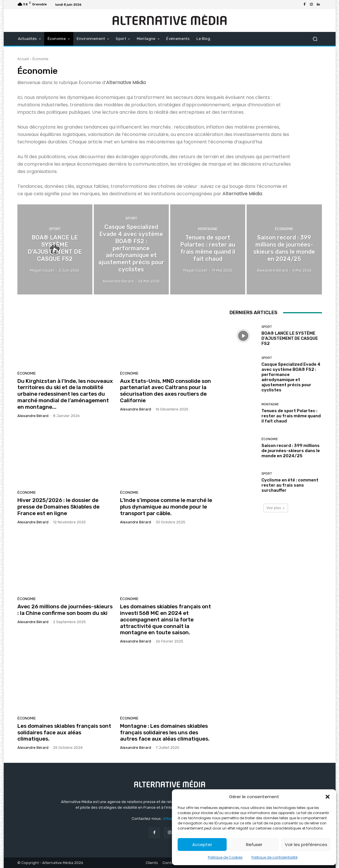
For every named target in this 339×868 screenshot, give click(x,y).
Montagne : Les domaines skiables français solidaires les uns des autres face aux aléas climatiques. (165, 732)
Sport (55, 230)
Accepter (202, 844)
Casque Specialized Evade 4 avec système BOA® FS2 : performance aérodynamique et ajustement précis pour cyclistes (291, 377)
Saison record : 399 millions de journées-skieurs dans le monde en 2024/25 (291, 451)
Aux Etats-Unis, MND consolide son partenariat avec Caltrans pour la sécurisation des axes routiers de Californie (166, 391)
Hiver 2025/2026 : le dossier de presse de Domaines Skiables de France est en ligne (58, 507)
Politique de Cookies (225, 857)
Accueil (23, 59)
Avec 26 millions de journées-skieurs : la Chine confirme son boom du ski (65, 610)
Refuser (254, 844)
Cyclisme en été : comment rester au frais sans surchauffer (290, 485)
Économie (284, 230)
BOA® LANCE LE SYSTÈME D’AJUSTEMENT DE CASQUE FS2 (290, 338)
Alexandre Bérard (33, 416)
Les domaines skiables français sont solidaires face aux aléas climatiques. (64, 732)
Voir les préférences (306, 844)
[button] (328, 797)
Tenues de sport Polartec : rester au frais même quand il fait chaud (291, 416)
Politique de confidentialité (274, 857)
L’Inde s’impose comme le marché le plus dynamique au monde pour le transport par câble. (166, 507)
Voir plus (276, 508)
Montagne (208, 233)
